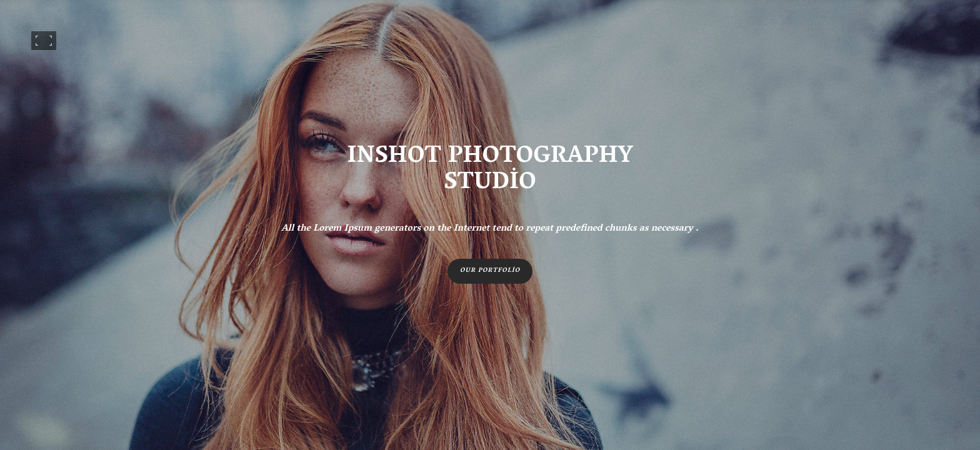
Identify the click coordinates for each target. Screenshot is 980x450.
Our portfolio (490, 271)
